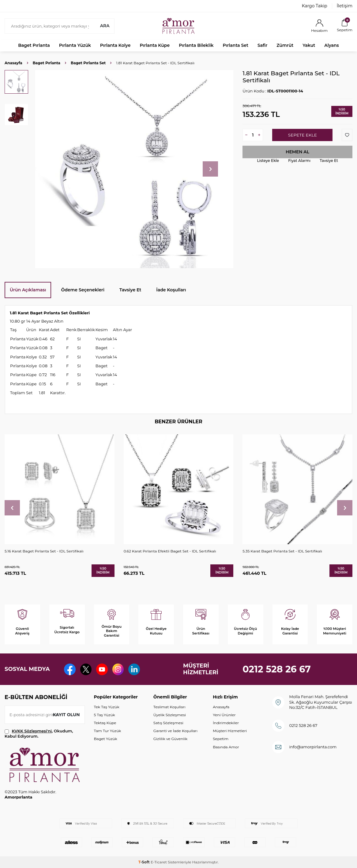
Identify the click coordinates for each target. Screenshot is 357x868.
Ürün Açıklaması (28, 290)
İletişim (345, 6)
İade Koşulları (171, 290)
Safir (262, 45)
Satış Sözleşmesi (168, 723)
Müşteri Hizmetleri (230, 731)
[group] (134, 169)
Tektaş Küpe (105, 723)
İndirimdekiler (226, 723)
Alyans (332, 45)
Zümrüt (285, 45)
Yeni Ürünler (224, 715)
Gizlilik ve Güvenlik (170, 739)
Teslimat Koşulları (169, 707)
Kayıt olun (66, 715)
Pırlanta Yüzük (75, 45)
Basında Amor (226, 747)
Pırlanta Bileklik (196, 45)
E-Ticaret (159, 862)
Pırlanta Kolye (115, 45)
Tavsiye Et (329, 161)
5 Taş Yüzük (105, 715)
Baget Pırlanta (34, 45)
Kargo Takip (315, 6)
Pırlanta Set (235, 45)
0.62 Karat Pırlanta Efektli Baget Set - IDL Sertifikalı (170, 551)
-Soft (145, 862)
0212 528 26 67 (277, 669)
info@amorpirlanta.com (313, 747)
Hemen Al (298, 152)
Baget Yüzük (106, 739)
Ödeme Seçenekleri (83, 290)
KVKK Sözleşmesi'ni (32, 731)
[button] (210, 169)
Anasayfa (13, 63)
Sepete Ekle (302, 135)
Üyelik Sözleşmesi (170, 715)
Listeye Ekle (268, 161)
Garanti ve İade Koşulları (175, 731)
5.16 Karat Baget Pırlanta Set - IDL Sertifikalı (44, 551)
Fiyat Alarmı (299, 161)
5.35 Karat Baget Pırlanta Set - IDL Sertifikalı (282, 551)
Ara (105, 26)
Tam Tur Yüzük (108, 731)
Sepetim (221, 739)
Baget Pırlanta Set (88, 63)
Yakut (309, 45)
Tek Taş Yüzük (107, 707)
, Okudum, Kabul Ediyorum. (39, 733)
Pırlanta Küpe (155, 45)
